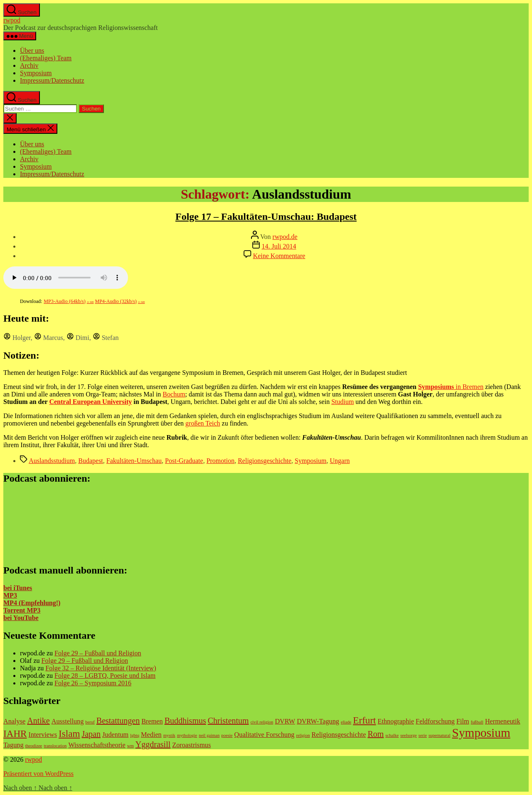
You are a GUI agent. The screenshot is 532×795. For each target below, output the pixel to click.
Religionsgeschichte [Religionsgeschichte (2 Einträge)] (339, 735)
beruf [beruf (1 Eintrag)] (90, 722)
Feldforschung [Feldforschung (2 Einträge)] (435, 721)
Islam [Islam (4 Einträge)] (69, 733)
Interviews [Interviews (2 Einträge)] (43, 735)
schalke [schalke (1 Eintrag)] (392, 735)
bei (7, 618)
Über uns (32, 50)
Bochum (174, 394)
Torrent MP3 (22, 610)
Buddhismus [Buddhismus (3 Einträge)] (185, 721)
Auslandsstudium (52, 461)
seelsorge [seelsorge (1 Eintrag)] (408, 735)
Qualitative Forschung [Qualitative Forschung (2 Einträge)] (265, 735)
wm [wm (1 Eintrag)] (131, 746)
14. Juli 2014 (279, 246)
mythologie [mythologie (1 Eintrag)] (187, 735)
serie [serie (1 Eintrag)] (423, 735)
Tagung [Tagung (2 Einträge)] (14, 745)
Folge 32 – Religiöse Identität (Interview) (101, 668)
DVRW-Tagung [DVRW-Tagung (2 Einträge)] (318, 721)
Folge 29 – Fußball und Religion (98, 653)
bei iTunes (18, 588)
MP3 (10, 595)
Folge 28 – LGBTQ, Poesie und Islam (105, 676)
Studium (342, 402)
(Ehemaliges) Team (46, 58)
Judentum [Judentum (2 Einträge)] (115, 735)
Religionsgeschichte (265, 461)
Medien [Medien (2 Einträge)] (151, 735)
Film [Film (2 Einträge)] (463, 721)
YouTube (25, 618)
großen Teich (203, 423)
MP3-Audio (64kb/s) (69, 301)
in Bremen (451, 387)
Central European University (90, 402)
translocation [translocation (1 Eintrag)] (55, 746)
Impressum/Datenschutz (52, 80)
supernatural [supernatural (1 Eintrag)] (440, 735)
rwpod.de (285, 237)
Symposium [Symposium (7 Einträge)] (481, 733)
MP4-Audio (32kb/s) (120, 301)
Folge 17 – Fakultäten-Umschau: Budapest (266, 217)
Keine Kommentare (279, 256)
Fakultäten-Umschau (134, 461)
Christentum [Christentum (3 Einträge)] (228, 721)
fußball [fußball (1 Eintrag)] (477, 722)
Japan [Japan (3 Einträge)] (91, 734)
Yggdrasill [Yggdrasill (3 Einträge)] (153, 744)
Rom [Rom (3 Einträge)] (376, 734)
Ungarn (340, 461)
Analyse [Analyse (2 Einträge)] (14, 721)
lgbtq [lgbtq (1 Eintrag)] (135, 735)
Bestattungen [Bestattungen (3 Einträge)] (118, 721)
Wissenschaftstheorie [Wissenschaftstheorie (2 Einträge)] (97, 745)
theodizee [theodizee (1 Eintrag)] (34, 746)
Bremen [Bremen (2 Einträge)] (152, 721)
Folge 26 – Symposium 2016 (93, 683)
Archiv (29, 65)
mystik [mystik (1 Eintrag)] (169, 735)
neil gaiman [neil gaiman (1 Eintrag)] (209, 735)
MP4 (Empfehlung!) (32, 603)
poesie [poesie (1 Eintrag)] (227, 735)
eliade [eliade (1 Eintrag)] (346, 722)
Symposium (36, 73)
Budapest (91, 461)
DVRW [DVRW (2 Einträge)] (285, 721)
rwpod (12, 20)
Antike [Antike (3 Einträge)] (38, 721)
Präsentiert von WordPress (38, 774)
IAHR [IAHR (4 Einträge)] (15, 733)
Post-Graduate (184, 461)
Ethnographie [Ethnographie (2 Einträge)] (396, 721)
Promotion (221, 461)
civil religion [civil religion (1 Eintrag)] (262, 722)
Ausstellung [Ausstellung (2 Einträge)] (68, 721)
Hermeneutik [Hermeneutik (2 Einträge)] (503, 721)
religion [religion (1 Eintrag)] (303, 735)
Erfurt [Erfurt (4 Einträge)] (364, 720)
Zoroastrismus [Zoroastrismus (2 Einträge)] (191, 745)
